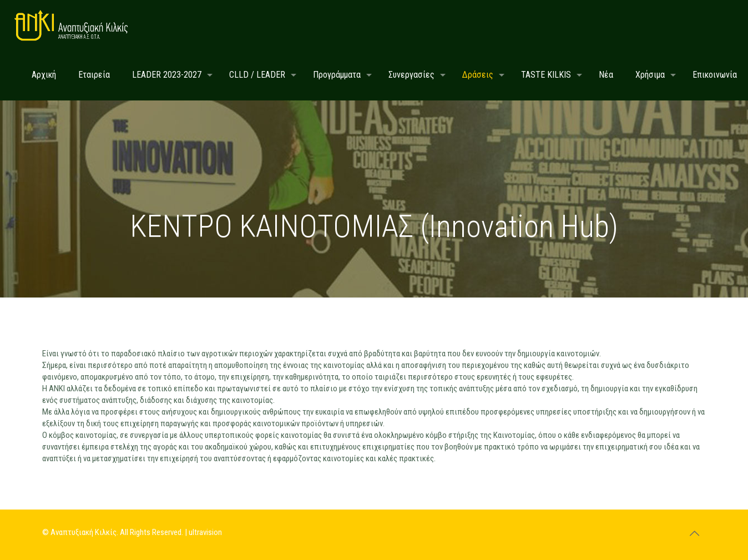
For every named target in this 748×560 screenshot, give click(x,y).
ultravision (205, 532)
